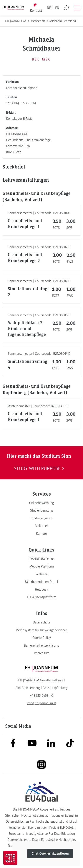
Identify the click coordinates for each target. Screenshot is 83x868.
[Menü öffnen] (77, 8)
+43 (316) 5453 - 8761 (21, 103)
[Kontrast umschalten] (36, 8)
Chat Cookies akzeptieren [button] (50, 854)
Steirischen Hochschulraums (25, 816)
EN (57, 8)
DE (49, 8)
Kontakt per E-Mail (19, 119)
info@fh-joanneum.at (42, 703)
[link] (41, 503)
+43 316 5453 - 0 (42, 696)
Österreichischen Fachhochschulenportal (34, 822)
